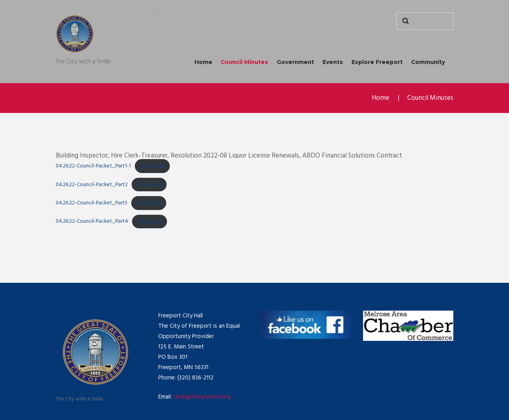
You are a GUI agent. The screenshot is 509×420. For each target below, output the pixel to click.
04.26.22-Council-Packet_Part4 (92, 221)
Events (333, 62)
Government (295, 62)
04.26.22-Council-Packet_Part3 (91, 203)
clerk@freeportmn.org (202, 397)
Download (153, 166)
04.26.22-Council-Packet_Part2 (92, 185)
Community (428, 62)
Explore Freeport (377, 62)
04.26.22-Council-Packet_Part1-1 (93, 166)
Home (203, 62)
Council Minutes (244, 62)
